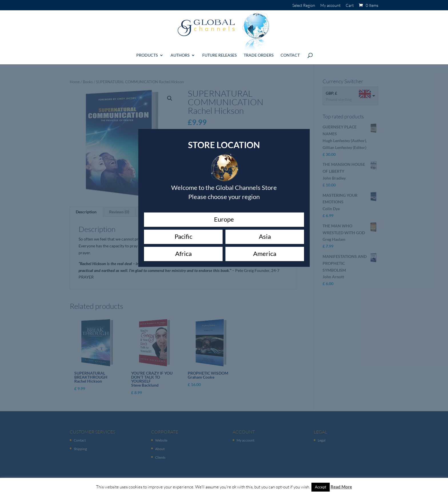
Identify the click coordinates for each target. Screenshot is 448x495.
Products (147, 53)
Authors (180, 53)
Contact (290, 53)
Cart (350, 6)
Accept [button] (321, 487)
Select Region (304, 6)
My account (330, 6)
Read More (341, 487)
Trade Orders (259, 53)
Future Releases (219, 53)
